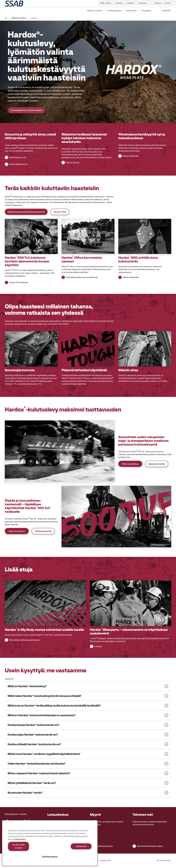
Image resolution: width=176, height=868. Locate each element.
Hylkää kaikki (71, 848)
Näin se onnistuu (130, 464)
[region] (50, 845)
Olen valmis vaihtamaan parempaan (22, 640)
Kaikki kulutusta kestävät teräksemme (26, 212)
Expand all (9, 679)
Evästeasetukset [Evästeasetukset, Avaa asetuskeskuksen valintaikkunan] (50, 857)
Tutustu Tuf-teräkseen (16, 282)
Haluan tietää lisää (128, 156)
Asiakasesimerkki (157, 464)
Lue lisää (96, 646)
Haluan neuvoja (70, 163)
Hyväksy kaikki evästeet (28, 848)
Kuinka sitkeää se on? (16, 164)
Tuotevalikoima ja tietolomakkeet (26, 110)
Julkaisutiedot (105, 860)
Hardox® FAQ (60, 212)
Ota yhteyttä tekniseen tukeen (148, 846)
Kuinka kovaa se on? (15, 157)
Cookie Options (164, 861)
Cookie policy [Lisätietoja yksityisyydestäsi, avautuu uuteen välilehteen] (20, 842)
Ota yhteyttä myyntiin (101, 846)
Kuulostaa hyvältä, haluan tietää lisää (80, 277)
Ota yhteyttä (57, 110)
